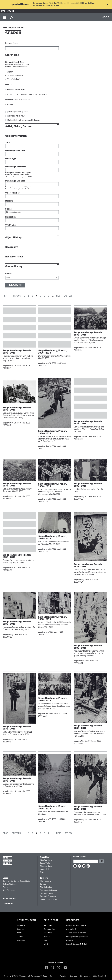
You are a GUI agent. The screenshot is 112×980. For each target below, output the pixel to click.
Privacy (53, 976)
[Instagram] (52, 967)
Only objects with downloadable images (24, 120)
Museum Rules (46, 866)
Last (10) (68, 296)
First (5, 296)
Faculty (6, 887)
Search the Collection (49, 890)
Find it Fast (51, 920)
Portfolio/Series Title (15, 151)
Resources (73, 920)
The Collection (46, 887)
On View (43, 884)
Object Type (11, 159)
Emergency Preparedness (77, 936)
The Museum (45, 881)
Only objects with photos (18, 112)
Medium (9, 201)
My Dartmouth (27, 920)
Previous (16, 296)
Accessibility (45, 869)
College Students (10, 884)
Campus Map (49, 929)
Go (102, 861)
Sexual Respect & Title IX (77, 944)
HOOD (106, 17)
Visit (46, 944)
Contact (73, 976)
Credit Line (10, 225)
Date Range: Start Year (16, 167)
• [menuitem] (48, 976)
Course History (14, 266)
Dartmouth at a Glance (76, 925)
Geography (12, 247)
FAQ (42, 872)
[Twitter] (59, 967)
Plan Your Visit (46, 860)
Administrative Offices (76, 933)
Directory (48, 933)
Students (21, 925)
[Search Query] (86, 861)
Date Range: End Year (15, 181)
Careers (70, 940)
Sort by (9, 274)
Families (21, 940)
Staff (19, 933)
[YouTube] (65, 967)
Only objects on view (16, 116)
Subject (9, 209)
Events (47, 936)
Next (59, 296)
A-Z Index (48, 925)
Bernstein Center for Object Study (16, 881)
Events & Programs (48, 896)
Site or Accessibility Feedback (93, 976)
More (8, 84)
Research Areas (14, 257)
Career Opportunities (49, 899)
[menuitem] (27, 931)
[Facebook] (46, 967)
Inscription (10, 217)
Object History (13, 237)
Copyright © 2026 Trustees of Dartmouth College (26, 976)
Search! (15, 285)
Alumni (20, 936)
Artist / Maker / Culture (18, 126)
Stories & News (46, 893)
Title (7, 143)
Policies (63, 976)
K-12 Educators (9, 890)
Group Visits (45, 863)
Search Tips (12, 55)
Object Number (12, 193)
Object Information (16, 136)
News (46, 940)
